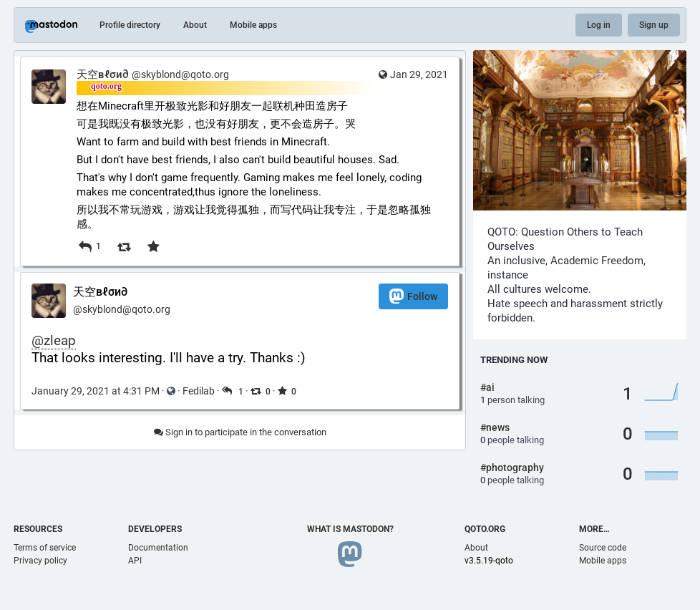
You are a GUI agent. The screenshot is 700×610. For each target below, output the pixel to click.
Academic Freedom (597, 261)
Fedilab (199, 391)
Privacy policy (40, 561)
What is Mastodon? (350, 529)
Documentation (158, 548)
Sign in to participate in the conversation (240, 432)
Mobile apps (253, 25)
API (135, 561)
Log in (599, 25)
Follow (413, 296)
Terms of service (45, 548)
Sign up (654, 25)
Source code (603, 548)
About (195, 25)
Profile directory (130, 25)
